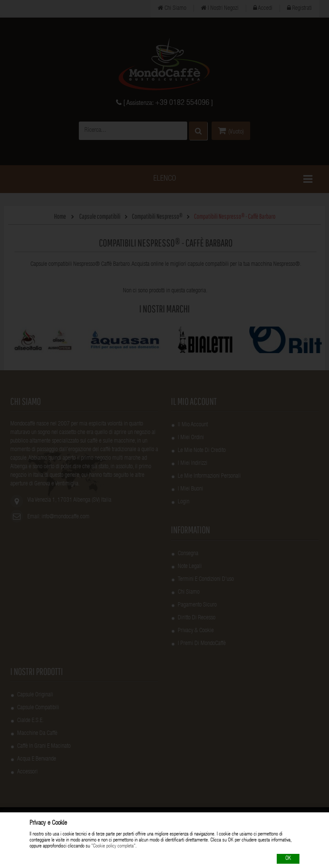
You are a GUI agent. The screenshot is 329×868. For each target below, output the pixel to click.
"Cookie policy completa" (113, 847)
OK (288, 859)
